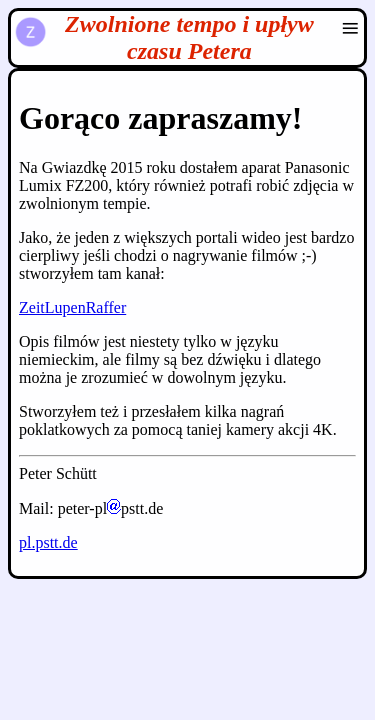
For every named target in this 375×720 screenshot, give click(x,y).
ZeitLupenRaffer (72, 307)
